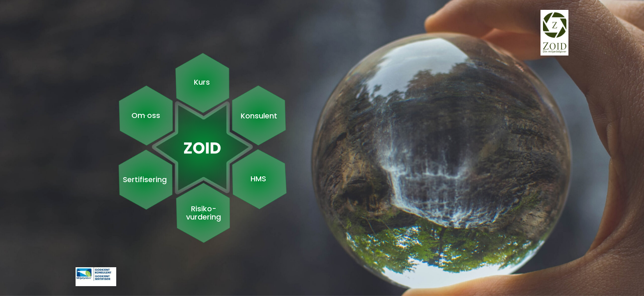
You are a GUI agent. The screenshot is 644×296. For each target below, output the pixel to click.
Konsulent (259, 116)
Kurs (202, 82)
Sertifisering (145, 180)
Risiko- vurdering (204, 213)
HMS (258, 179)
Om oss (146, 116)
